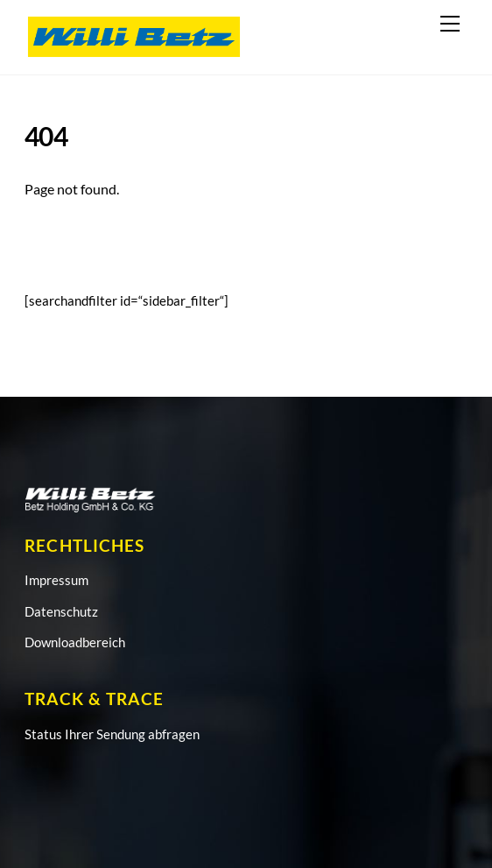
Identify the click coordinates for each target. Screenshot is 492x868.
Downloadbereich (75, 642)
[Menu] (450, 24)
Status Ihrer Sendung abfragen (112, 734)
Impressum (56, 580)
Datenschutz (61, 611)
